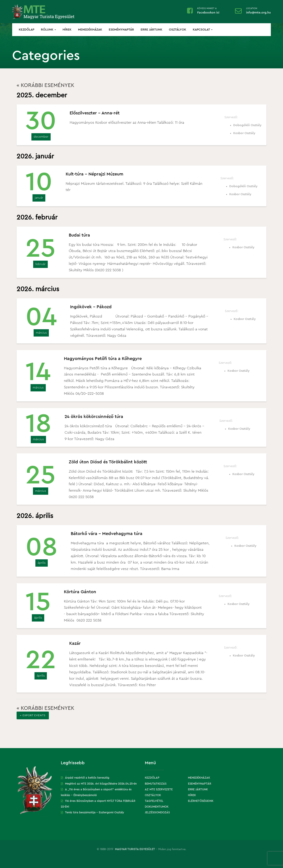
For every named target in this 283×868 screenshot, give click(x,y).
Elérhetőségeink (201, 801)
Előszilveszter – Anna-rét (95, 113)
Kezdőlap (27, 30)
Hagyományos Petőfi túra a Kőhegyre (103, 359)
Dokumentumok (157, 807)
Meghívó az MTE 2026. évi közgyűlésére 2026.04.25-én (101, 784)
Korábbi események (45, 85)
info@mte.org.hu (258, 13)
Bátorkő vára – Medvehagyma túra (107, 534)
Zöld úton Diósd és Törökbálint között (108, 462)
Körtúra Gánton (80, 592)
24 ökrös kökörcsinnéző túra (94, 417)
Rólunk (48, 30)
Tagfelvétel (154, 801)
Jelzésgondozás (157, 812)
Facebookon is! (208, 13)
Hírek (67, 30)
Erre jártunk (151, 30)
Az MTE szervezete (159, 789)
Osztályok (178, 30)
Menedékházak (90, 30)
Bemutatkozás (156, 784)
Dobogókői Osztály (247, 125)
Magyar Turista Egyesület (135, 849)
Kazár (75, 643)
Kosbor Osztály (244, 133)
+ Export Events (33, 715)
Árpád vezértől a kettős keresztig (87, 778)
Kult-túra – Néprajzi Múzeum (95, 174)
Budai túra (79, 235)
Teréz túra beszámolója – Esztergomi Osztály (95, 812)
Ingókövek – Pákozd (91, 307)
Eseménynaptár (121, 30)
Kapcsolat (203, 30)
